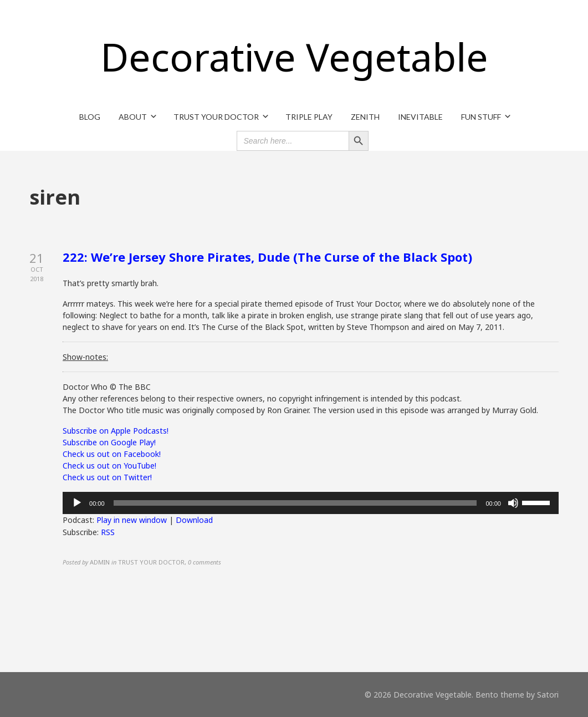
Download (194, 520)
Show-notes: (85, 357)
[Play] (77, 503)
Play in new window (132, 520)
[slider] (295, 503)
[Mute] (513, 503)
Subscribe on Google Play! (109, 442)
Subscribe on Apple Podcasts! (116, 431)
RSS (108, 532)
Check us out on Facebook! (112, 454)
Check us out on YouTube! (109, 466)
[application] (311, 503)
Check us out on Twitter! (107, 477)
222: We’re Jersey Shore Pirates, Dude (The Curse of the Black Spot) (267, 257)
